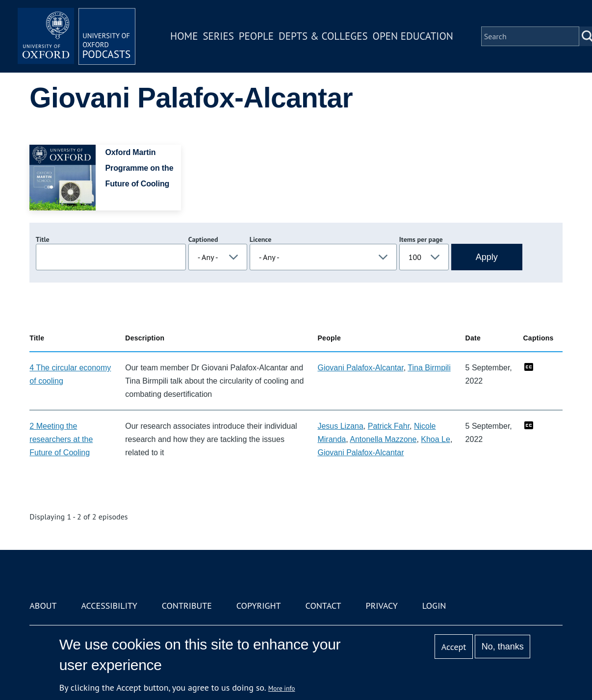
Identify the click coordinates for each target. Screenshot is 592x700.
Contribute (187, 606)
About (43, 606)
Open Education (413, 36)
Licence (260, 239)
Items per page (421, 239)
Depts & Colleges (323, 36)
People (256, 36)
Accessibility (109, 606)
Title (43, 239)
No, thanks (503, 647)
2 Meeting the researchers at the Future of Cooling (61, 439)
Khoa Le (436, 439)
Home (184, 36)
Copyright (259, 606)
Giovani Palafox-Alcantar (360, 368)
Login (434, 606)
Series (218, 36)
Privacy (381, 606)
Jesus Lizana (340, 426)
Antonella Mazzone (383, 439)
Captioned (203, 239)
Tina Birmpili (429, 368)
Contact (323, 606)
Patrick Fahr (389, 426)
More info (282, 688)
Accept (454, 647)
